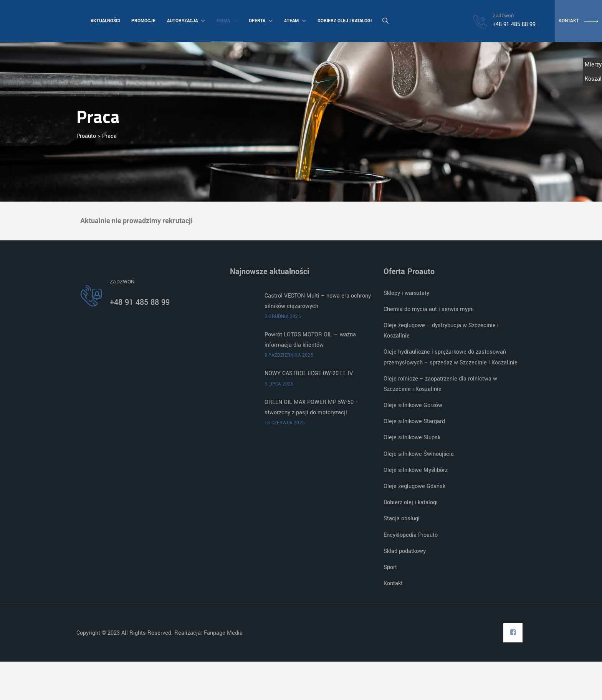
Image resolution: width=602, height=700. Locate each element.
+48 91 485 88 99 (140, 302)
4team (294, 21)
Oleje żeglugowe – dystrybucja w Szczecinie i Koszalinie (441, 331)
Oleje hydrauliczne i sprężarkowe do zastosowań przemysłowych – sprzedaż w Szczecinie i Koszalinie (451, 357)
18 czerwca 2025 (285, 423)
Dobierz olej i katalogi (344, 21)
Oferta (260, 21)
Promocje (143, 21)
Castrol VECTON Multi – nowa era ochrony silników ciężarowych (318, 301)
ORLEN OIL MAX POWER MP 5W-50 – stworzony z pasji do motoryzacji (312, 407)
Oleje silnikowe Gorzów (413, 405)
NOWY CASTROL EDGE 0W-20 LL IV (309, 373)
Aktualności (104, 21)
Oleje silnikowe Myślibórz (416, 470)
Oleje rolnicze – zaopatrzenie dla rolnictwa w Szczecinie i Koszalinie (440, 384)
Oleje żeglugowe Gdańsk (414, 486)
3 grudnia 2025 (283, 317)
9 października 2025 (289, 355)
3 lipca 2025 (279, 384)
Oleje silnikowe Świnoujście (419, 454)
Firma (226, 21)
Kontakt (393, 583)
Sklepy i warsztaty (406, 293)
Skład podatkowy (405, 551)
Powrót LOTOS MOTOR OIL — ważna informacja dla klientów (310, 340)
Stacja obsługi (402, 519)
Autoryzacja (185, 21)
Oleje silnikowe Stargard (414, 421)
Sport (390, 567)
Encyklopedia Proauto (411, 535)
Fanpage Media (224, 633)
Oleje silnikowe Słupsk (412, 438)
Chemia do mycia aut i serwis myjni (429, 309)
